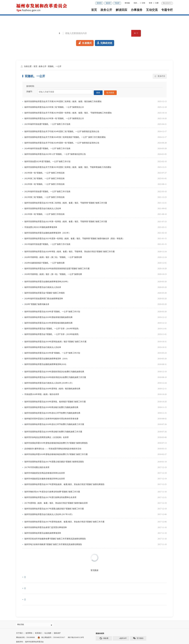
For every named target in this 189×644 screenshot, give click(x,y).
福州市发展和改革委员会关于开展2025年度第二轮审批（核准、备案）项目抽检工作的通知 (63, 100)
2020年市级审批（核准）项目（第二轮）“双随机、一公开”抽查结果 (53, 256)
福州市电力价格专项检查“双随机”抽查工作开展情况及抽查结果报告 (53, 543)
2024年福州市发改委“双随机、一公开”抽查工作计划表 (47, 147)
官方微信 (138, 638)
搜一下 (133, 33)
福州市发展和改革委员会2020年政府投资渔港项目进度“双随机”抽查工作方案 (57, 267)
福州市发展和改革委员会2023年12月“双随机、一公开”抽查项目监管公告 (55, 153)
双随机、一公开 (55, 66)
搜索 (98, 92)
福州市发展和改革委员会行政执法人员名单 (43, 207)
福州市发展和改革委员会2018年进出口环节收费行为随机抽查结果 (52, 412)
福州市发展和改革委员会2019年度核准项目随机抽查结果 (48, 316)
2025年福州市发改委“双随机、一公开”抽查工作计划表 (47, 123)
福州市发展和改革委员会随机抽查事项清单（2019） (47, 357)
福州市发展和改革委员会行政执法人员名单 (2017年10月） (49, 513)
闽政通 (104, 638)
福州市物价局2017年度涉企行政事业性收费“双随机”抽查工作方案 (52, 490)
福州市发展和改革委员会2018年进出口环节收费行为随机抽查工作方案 (54, 423)
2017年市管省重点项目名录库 (37, 466)
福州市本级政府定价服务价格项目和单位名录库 (45, 477)
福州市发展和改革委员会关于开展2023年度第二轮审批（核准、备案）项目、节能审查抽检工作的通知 (68, 166)
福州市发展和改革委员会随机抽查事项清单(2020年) (46, 280)
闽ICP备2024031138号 (76, 637)
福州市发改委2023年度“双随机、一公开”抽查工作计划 (47, 160)
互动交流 (152, 10)
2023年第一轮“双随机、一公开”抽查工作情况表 (44, 172)
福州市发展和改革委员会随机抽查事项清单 (43, 532)
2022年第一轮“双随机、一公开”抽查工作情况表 (44, 183)
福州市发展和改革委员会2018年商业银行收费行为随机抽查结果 (51, 406)
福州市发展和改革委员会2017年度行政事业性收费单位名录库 (50, 496)
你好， (136, 3)
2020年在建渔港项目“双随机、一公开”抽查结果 (44, 262)
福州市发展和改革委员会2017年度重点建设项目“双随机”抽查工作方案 (54, 507)
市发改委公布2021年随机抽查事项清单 (41, 226)
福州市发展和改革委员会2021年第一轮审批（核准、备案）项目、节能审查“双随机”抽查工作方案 (66, 220)
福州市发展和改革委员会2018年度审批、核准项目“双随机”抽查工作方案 (55, 400)
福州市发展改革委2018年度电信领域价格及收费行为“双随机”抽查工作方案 (56, 453)
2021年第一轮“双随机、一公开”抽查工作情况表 (44, 213)
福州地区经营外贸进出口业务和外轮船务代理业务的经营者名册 (51, 417)
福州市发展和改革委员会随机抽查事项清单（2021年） (47, 232)
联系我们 (38, 633)
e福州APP (121, 638)
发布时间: (30, 86)
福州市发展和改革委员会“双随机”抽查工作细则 (44, 292)
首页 (94, 10)
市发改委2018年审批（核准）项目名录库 (42, 393)
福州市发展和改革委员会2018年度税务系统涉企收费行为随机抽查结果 (54, 370)
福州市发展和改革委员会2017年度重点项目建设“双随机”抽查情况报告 (54, 460)
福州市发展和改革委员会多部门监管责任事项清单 (46, 526)
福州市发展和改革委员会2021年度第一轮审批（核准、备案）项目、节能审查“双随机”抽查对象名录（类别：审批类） (74, 237)
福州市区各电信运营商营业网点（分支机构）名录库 (47, 436)
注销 (143, 3)
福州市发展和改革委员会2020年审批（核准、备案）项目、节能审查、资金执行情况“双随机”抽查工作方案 (70, 250)
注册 (157, 3)
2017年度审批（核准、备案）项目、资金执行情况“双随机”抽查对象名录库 (56, 502)
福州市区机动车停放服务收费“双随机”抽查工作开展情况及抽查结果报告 (55, 537)
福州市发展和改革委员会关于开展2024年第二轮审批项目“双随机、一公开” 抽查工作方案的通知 (65, 136)
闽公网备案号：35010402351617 (53, 637)
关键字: (29, 92)
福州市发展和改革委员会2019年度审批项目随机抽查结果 (48, 322)
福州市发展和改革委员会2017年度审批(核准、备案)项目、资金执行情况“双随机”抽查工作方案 (64, 520)
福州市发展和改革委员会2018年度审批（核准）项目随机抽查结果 (52, 387)
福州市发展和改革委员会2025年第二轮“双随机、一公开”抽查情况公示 (54, 106)
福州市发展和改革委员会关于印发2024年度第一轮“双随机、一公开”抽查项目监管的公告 (62, 142)
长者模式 (85, 43)
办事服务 (137, 10)
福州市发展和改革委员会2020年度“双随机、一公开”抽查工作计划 (52, 310)
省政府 (108, 3)
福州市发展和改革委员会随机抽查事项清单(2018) (45, 363)
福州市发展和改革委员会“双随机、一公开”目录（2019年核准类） (52, 333)
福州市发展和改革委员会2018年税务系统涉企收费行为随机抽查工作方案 (55, 376)
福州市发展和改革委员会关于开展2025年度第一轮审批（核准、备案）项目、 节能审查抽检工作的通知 (68, 112)
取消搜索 (111, 92)
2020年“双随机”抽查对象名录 (37, 303)
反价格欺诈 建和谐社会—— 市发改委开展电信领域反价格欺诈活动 (53, 447)
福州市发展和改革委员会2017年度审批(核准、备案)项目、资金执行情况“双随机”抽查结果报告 (64, 483)
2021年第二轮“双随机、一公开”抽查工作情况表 (44, 196)
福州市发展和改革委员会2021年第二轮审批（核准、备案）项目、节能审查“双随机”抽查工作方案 (66, 202)
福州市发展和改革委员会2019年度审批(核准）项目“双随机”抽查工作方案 (55, 340)
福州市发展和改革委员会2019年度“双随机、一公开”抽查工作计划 (52, 352)
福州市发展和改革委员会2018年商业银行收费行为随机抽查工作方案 (53, 430)
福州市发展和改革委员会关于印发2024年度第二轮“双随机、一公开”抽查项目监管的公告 (62, 130)
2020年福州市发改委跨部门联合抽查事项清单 (44, 297)
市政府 (117, 3)
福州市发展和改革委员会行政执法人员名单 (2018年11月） (49, 382)
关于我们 (20, 633)
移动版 (127, 3)
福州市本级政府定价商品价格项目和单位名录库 (45, 472)
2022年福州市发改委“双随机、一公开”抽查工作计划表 (47, 190)
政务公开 (106, 10)
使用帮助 (29, 633)
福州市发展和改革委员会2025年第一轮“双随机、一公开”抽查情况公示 (54, 117)
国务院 (99, 3)
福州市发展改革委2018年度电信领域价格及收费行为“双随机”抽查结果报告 (56, 442)
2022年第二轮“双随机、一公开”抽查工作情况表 (44, 177)
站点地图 (48, 633)
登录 (151, 3)
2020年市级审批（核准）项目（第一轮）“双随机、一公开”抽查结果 (53, 273)
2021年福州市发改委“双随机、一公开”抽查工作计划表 (47, 243)
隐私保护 (57, 633)
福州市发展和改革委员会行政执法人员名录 (43, 286)
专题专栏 (167, 10)
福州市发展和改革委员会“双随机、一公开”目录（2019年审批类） (52, 327)
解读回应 (121, 10)
